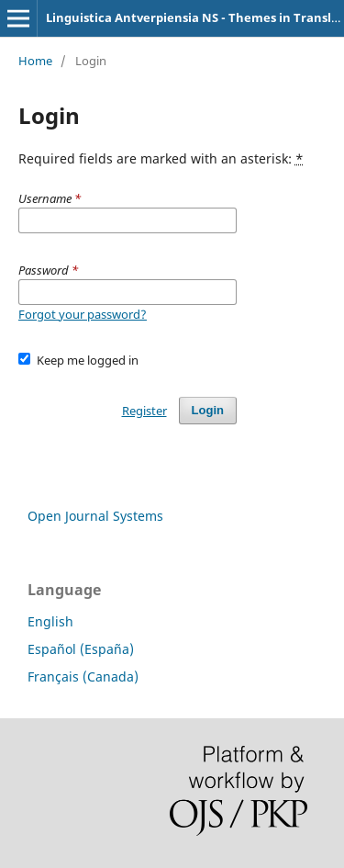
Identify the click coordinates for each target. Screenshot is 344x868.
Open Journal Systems (95, 516)
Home (35, 61)
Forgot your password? (83, 314)
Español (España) (81, 649)
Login (208, 410)
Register (144, 411)
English (50, 621)
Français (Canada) (83, 676)
